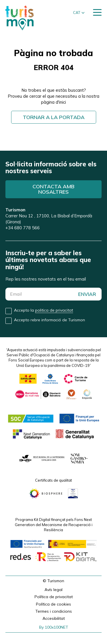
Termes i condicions (54, 611)
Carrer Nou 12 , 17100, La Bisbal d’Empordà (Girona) (49, 216)
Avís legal (53, 590)
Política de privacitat (54, 597)
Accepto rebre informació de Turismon (50, 320)
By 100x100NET (54, 627)
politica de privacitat (54, 310)
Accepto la (44, 310)
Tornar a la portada (54, 117)
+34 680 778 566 (23, 228)
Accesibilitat (54, 618)
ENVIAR (87, 294)
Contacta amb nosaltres (53, 189)
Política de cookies (53, 604)
